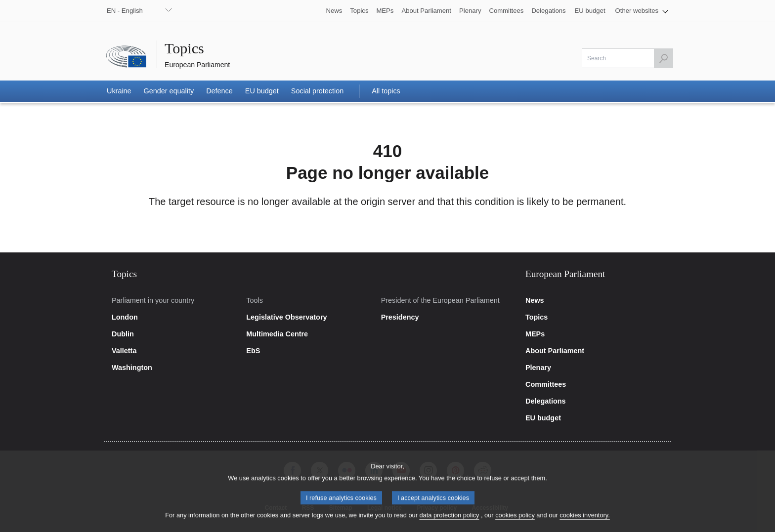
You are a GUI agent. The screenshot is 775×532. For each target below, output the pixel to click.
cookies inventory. (584, 521)
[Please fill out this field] (627, 58)
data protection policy (449, 521)
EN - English (125, 11)
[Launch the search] (663, 58)
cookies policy (515, 521)
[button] (642, 11)
